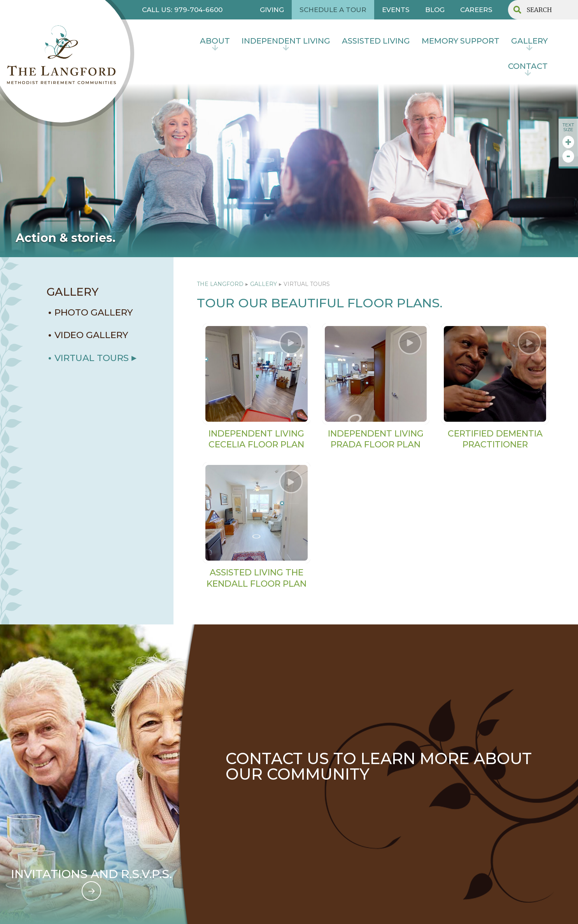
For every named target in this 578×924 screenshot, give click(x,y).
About (215, 41)
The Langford (220, 284)
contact (528, 66)
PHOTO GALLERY (94, 312)
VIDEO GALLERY (91, 335)
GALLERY (73, 292)
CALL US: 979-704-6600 (182, 10)
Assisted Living (376, 41)
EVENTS (396, 10)
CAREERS (476, 10)
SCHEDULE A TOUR (333, 10)
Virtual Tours (92, 358)
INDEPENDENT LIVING (286, 41)
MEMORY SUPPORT (461, 41)
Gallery (529, 41)
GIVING (272, 10)
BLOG (435, 10)
